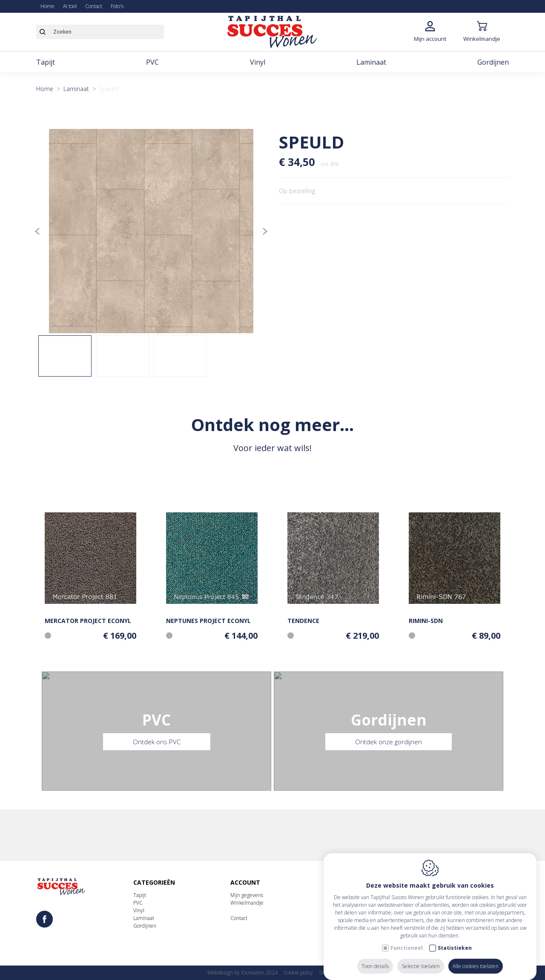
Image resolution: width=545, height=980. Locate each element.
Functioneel (407, 939)
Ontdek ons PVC (157, 745)
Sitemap (328, 973)
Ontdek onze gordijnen (389, 745)
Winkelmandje (247, 903)
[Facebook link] (44, 920)
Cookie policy (298, 973)
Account (245, 882)
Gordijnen (145, 926)
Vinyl (139, 910)
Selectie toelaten (421, 958)
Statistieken (455, 939)
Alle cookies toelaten (476, 958)
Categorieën (154, 882)
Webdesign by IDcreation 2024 (242, 973)
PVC (138, 903)
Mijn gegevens (247, 895)
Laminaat (144, 918)
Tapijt (140, 895)
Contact (239, 918)
